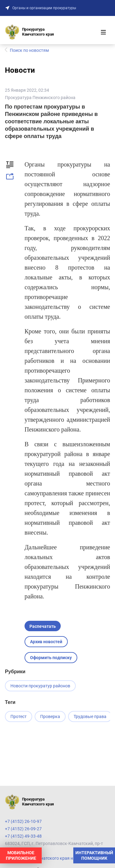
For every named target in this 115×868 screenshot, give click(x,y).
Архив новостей (46, 642)
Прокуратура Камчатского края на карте (46, 858)
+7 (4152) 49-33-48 (23, 836)
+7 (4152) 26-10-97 (23, 821)
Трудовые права (90, 716)
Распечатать (43, 626)
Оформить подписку (51, 658)
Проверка (50, 716)
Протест (19, 716)
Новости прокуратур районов (40, 686)
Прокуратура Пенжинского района (40, 98)
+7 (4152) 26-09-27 (23, 829)
